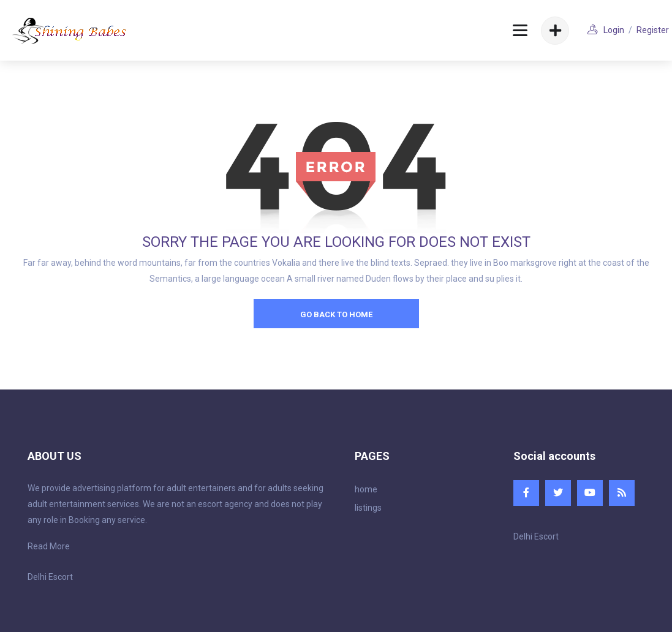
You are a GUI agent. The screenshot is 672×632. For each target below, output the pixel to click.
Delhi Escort (50, 577)
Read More (49, 546)
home (366, 489)
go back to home (336, 314)
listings (368, 508)
